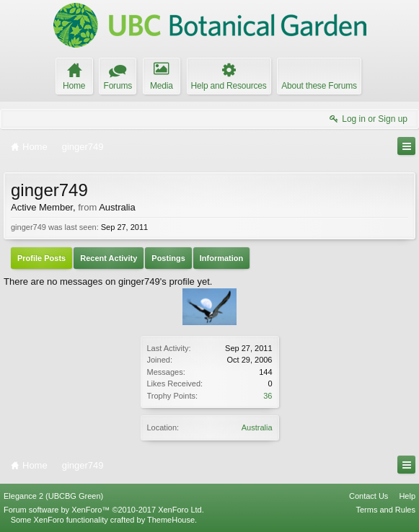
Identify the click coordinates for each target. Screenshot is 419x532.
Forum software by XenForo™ (104, 510)
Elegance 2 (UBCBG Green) (53, 496)
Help (407, 496)
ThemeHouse (171, 520)
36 (268, 396)
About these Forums (319, 86)
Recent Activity (109, 258)
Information (222, 258)
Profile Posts (41, 258)
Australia (257, 427)
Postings (168, 258)
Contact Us (369, 496)
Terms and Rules (385, 510)
